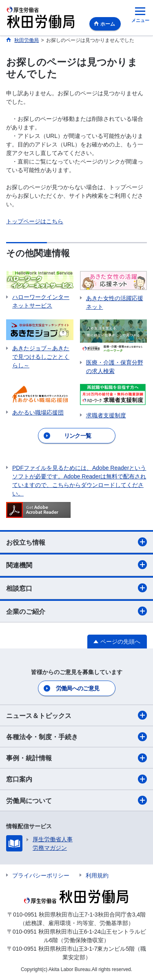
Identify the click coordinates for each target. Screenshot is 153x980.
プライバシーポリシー (41, 875)
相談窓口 (76, 588)
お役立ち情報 (76, 542)
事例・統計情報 (76, 758)
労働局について (76, 800)
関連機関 (76, 565)
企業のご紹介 (76, 611)
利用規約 (97, 875)
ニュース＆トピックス (76, 715)
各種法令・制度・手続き (76, 737)
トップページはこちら (35, 221)
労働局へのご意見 (78, 688)
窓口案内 (76, 779)
